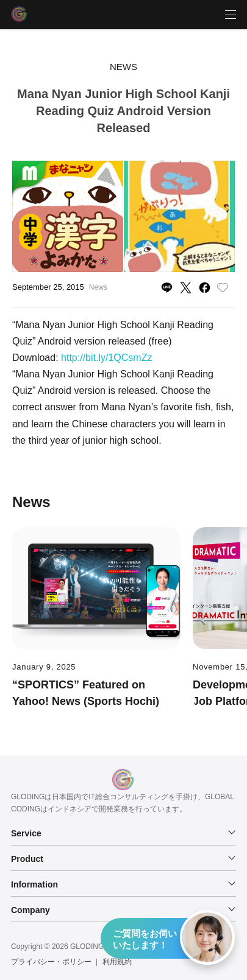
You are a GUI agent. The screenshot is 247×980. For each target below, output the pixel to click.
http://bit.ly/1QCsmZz (106, 358)
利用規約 (117, 962)
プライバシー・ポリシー (51, 962)
